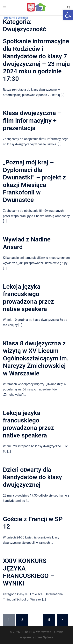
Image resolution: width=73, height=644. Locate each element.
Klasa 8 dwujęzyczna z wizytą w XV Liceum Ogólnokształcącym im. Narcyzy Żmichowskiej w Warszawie (36, 358)
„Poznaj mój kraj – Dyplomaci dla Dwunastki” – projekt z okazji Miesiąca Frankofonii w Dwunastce (34, 181)
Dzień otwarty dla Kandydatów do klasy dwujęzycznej (32, 477)
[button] (68, 15)
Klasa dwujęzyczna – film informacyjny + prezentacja (32, 120)
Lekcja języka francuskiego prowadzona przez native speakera (28, 298)
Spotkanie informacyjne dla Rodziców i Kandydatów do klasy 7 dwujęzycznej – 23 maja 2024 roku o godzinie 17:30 (36, 60)
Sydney (48, 637)
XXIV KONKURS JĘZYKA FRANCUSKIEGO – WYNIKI (29, 572)
